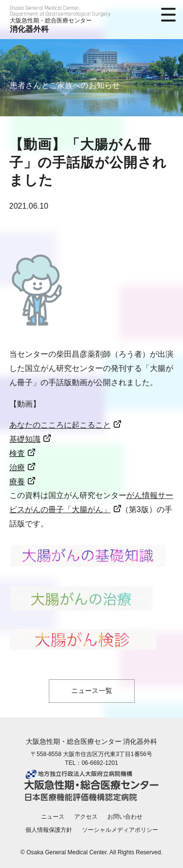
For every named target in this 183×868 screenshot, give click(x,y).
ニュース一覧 (92, 691)
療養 (17, 482)
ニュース (53, 817)
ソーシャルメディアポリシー (120, 830)
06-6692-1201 (100, 763)
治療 (17, 467)
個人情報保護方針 (49, 830)
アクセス (86, 817)
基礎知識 (25, 439)
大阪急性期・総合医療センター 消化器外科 (92, 741)
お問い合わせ (125, 817)
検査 (17, 453)
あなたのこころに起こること (60, 425)
